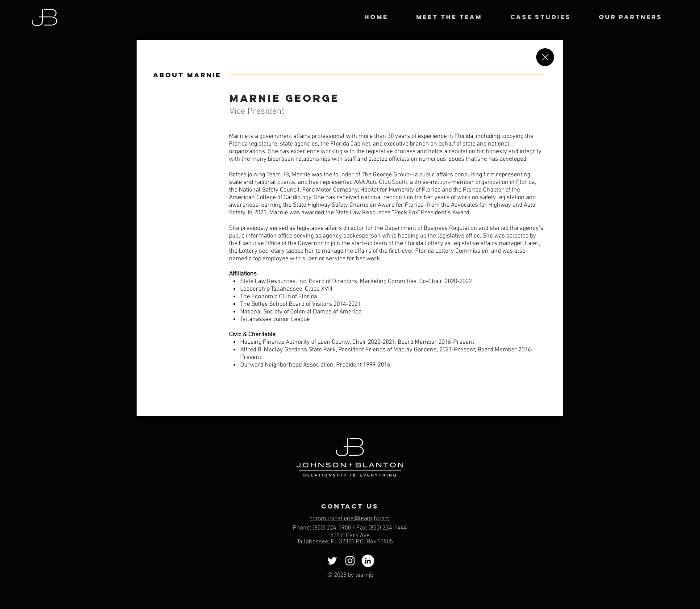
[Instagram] (350, 561)
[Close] (545, 57)
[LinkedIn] (368, 561)
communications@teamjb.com (350, 519)
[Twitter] (332, 561)
